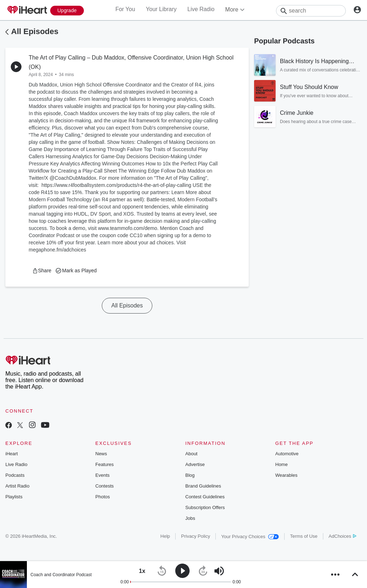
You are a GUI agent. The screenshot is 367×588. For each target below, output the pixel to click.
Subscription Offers (205, 507)
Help (165, 536)
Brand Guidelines (203, 486)
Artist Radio (17, 486)
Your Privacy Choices (250, 537)
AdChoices (342, 536)
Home (282, 464)
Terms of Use (304, 536)
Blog (190, 475)
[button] (42, 271)
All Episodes (35, 31)
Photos (103, 497)
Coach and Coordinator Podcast (61, 575)
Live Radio (201, 9)
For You (125, 9)
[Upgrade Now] (67, 11)
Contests (104, 486)
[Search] (311, 11)
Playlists (14, 497)
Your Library (161, 9)
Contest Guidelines (205, 497)
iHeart (12, 454)
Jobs (190, 518)
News (101, 454)
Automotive (287, 454)
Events (103, 475)
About (191, 454)
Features (104, 464)
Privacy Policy (196, 536)
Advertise (195, 464)
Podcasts (15, 475)
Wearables (286, 475)
